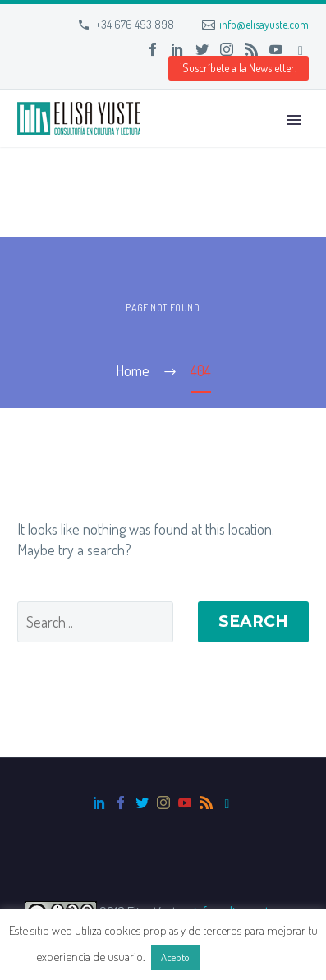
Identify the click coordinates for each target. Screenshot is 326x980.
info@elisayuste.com (264, 24)
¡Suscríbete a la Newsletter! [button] (239, 68)
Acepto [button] (175, 957)
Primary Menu (294, 120)
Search (253, 621)
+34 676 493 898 (135, 24)
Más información (246, 957)
